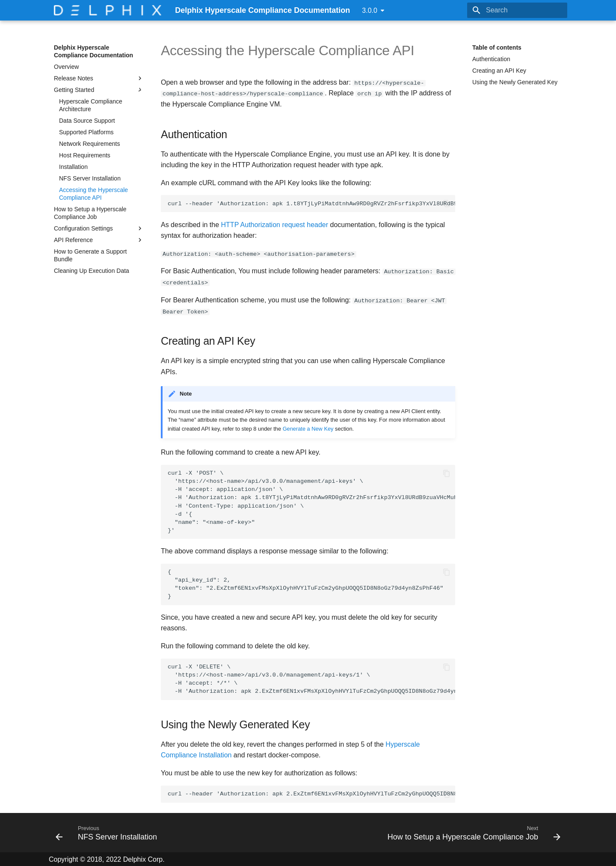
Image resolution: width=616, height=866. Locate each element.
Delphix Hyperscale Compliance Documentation (93, 51)
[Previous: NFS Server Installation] (108, 832)
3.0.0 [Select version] (370, 10)
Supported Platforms (86, 132)
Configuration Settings (99, 228)
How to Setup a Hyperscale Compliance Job (90, 213)
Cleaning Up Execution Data (92, 271)
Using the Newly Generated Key (515, 82)
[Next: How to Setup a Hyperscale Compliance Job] (472, 832)
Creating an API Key (499, 71)
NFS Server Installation (90, 178)
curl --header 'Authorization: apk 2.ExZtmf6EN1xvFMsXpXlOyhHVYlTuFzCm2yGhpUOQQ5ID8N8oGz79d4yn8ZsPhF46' (311, 794)
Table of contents (497, 47)
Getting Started (99, 90)
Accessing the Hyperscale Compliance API (93, 194)
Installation (73, 167)
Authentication (491, 59)
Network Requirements (89, 144)
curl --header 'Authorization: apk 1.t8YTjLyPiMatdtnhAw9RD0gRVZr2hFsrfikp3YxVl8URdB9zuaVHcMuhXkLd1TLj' (311, 204)
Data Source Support (87, 121)
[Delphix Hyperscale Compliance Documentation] (108, 10)
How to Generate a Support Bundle (90, 255)
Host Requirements (85, 155)
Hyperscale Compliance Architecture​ (91, 105)
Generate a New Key (308, 428)
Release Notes (99, 78)
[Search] (517, 10)
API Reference (99, 240)
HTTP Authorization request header (275, 224)
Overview (66, 67)
